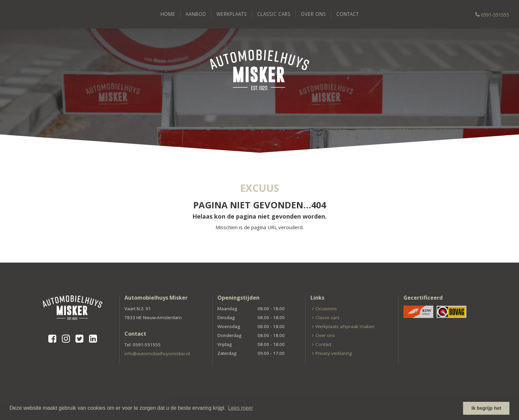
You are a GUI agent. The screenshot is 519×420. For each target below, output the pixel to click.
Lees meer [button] (241, 408)
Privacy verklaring (334, 353)
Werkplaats (232, 14)
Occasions (326, 309)
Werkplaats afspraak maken (345, 326)
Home (168, 14)
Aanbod (196, 14)
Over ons (313, 14)
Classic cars (274, 14)
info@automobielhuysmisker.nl (157, 354)
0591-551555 (492, 15)
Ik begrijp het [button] (486, 408)
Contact (348, 14)
